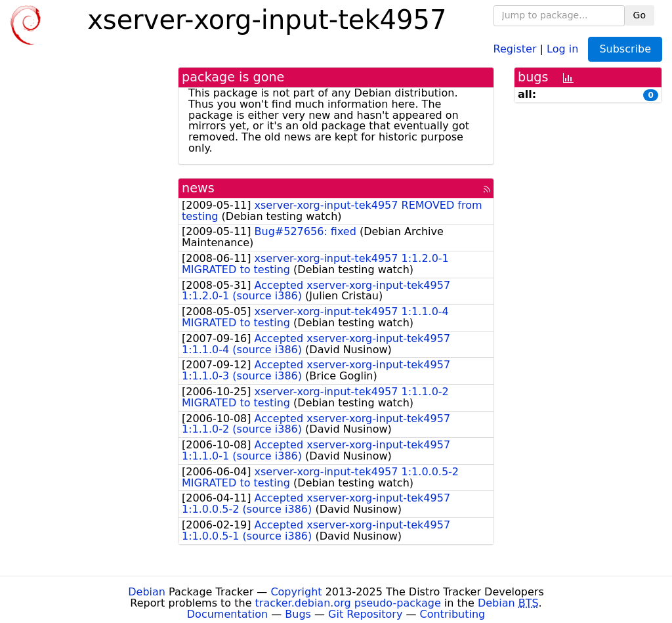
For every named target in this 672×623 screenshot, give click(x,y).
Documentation (227, 614)
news (198, 188)
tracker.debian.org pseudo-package (348, 603)
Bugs (298, 614)
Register (515, 48)
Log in (562, 48)
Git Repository (365, 614)
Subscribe (625, 49)
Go (640, 15)
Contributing (453, 614)
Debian (147, 592)
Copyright (296, 592)
